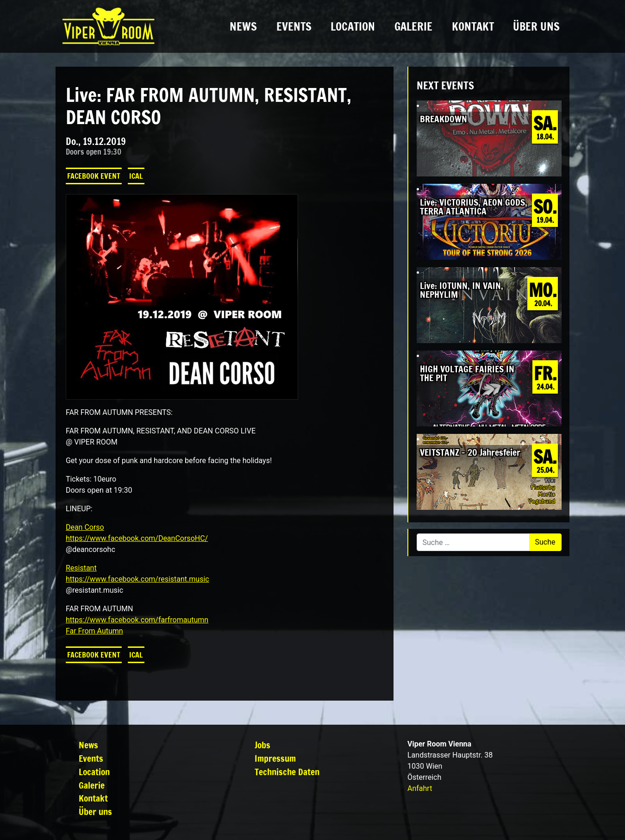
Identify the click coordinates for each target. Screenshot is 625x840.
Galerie (413, 26)
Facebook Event (94, 176)
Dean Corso (85, 527)
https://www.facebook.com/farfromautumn (137, 620)
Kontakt (473, 26)
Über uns (536, 26)
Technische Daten (287, 772)
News (243, 26)
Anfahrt (420, 788)
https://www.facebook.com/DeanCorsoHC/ (137, 538)
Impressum (275, 758)
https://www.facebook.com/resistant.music (137, 579)
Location (353, 26)
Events (294, 26)
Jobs (262, 745)
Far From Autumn (94, 631)
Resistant (81, 568)
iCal (136, 176)
